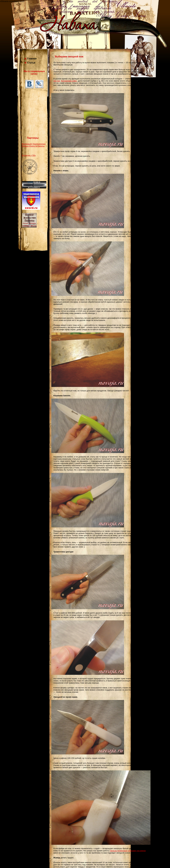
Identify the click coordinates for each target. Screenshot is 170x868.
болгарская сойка (69, 81)
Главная (32, 59)
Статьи (31, 63)
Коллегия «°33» (29, 155)
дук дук (57, 81)
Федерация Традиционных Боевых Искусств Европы (34, 145)
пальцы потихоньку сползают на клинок (128, 851)
